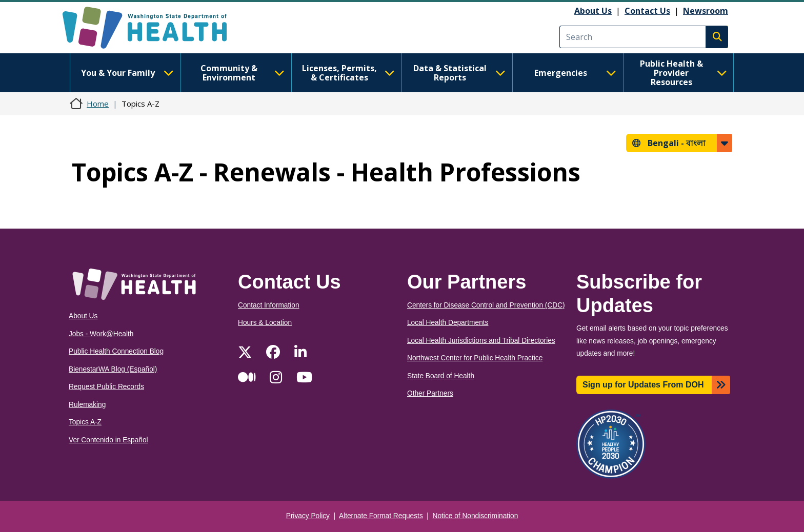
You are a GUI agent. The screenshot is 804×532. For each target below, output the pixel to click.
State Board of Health (441, 376)
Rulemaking (87, 405)
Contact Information (269, 305)
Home (98, 104)
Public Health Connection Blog (116, 351)
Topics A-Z (85, 422)
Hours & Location (265, 323)
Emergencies (575, 73)
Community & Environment (243, 73)
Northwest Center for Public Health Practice (475, 358)
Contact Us (647, 11)
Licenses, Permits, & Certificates (348, 73)
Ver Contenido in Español (108, 440)
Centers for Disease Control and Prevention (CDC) (486, 305)
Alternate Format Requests (381, 516)
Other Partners (430, 393)
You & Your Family (127, 73)
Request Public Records (106, 387)
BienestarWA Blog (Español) (113, 369)
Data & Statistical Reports (459, 73)
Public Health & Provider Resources (684, 73)
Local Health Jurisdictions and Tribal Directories (481, 341)
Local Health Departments (448, 323)
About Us (593, 11)
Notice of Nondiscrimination (476, 516)
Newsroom (706, 11)
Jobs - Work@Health (101, 334)
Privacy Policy (308, 516)
